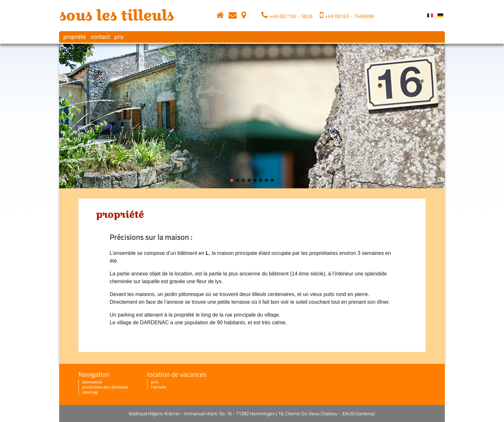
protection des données (105, 387)
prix (119, 37)
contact (99, 37)
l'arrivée (158, 387)
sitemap (90, 392)
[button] (69, 116)
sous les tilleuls (116, 15)
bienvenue (92, 382)
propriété (74, 37)
